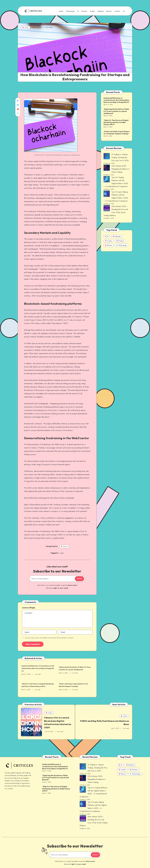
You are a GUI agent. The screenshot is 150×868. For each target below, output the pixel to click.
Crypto (92, 11)
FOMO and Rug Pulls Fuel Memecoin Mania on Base (106, 723)
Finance (84, 11)
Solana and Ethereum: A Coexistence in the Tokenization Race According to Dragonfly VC (37, 668)
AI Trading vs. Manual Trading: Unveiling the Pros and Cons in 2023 (120, 157)
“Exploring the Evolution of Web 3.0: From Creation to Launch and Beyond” (76, 668)
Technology (70, 11)
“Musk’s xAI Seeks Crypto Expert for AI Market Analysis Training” (76, 685)
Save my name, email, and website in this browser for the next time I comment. (50, 638)
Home (61, 11)
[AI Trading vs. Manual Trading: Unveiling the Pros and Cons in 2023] (107, 157)
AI (78, 11)
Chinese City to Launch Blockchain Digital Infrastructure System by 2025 (56, 723)
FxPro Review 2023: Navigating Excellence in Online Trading (120, 169)
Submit (77, 579)
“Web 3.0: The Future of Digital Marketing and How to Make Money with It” (38, 685)
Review (109, 11)
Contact (117, 11)
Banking (101, 11)
